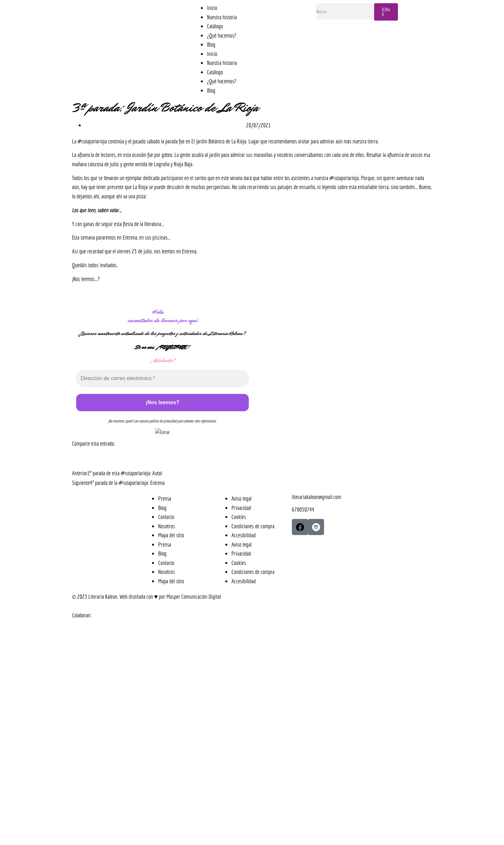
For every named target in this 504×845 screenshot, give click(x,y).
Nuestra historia (222, 17)
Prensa (165, 498)
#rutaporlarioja (92, 141)
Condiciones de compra (253, 526)
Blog (211, 44)
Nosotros (166, 526)
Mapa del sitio (171, 535)
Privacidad (241, 508)
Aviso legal (241, 498)
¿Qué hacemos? (222, 35)
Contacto (166, 517)
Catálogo (215, 26)
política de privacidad (163, 421)
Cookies (239, 517)
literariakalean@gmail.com (316, 497)
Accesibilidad (244, 535)
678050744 (303, 509)
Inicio (212, 8)
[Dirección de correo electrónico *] (162, 378)
